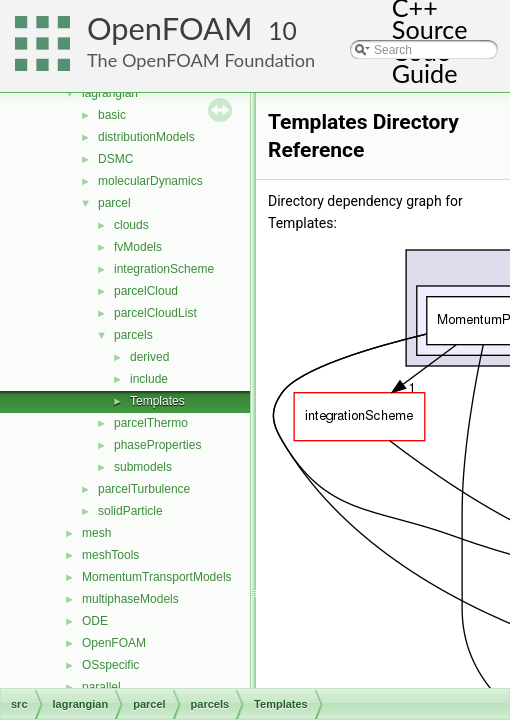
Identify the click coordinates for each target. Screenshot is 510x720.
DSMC (115, 159)
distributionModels (146, 137)
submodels (143, 467)
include (149, 379)
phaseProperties (157, 445)
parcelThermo (151, 423)
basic (112, 115)
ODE (95, 621)
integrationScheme (164, 269)
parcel (114, 203)
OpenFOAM (170, 28)
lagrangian (110, 93)
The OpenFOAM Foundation (201, 60)
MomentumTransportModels (157, 577)
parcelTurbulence (144, 489)
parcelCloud (146, 291)
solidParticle (130, 511)
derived (149, 357)
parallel (101, 687)
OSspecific (110, 665)
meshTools (110, 555)
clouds (131, 225)
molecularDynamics (150, 181)
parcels (133, 335)
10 (282, 30)
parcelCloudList (155, 313)
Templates (157, 401)
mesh (96, 533)
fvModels (138, 247)
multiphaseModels (130, 599)
